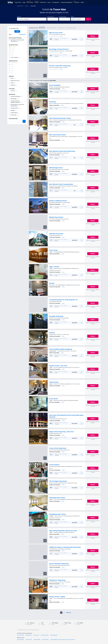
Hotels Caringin (20, 635)
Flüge (24, 2)
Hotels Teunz (36, 635)
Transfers (77, 2)
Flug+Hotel (18, 2)
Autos (49, 2)
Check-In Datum (51, 17)
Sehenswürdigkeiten (67, 2)
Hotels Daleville (37, 640)
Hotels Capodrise (45, 635)
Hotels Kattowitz (20, 640)
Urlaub (36, 2)
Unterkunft (43, 2)
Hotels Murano (29, 635)
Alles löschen (22, 34)
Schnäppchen (56, 2)
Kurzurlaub (30, 2)
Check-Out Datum (63, 17)
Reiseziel (19, 17)
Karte (17, 31)
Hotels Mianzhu (45, 640)
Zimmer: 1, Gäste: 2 (76, 19)
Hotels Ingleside (54, 635)
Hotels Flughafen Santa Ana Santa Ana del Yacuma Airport (63, 640)
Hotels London (29, 640)
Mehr (82, 2)
